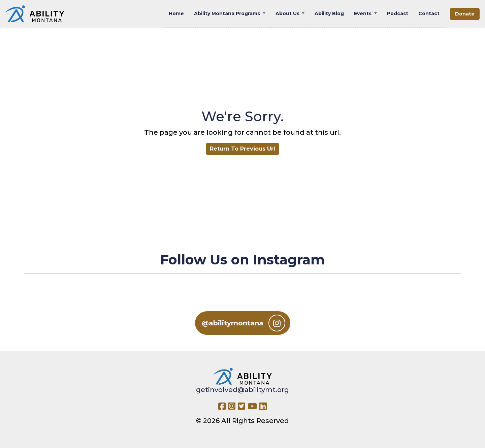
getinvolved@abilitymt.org (243, 390)
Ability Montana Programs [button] (228, 13)
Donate (465, 14)
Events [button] (363, 13)
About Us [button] (288, 13)
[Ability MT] (35, 14)
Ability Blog (329, 13)
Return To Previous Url (243, 149)
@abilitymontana (244, 323)
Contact (429, 13)
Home (176, 13)
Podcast (398, 13)
